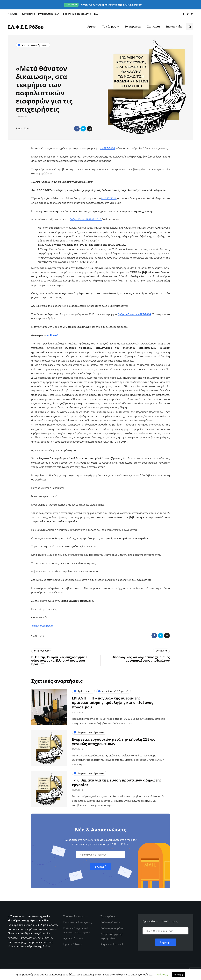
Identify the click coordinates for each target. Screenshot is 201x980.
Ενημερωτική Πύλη (49, 14)
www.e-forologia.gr (42, 626)
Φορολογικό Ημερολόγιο (77, 14)
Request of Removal (112, 944)
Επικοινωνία (174, 27)
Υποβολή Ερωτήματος (76, 916)
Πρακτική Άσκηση (73, 944)
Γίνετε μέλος (28, 14)
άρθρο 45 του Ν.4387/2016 (86, 219)
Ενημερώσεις (133, 27)
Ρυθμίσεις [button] (162, 974)
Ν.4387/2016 (107, 148)
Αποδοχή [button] (178, 975)
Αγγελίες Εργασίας (74, 938)
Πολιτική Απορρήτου (112, 928)
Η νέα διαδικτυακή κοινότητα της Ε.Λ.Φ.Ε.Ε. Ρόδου (103, 5)
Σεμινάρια (153, 27)
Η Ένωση (13, 14)
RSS (96, 14)
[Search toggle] (190, 27)
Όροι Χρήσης (108, 916)
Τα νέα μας (109, 27)
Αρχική (92, 27)
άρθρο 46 (123, 314)
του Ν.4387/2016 (140, 314)
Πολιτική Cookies (110, 922)
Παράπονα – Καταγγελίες (78, 922)
